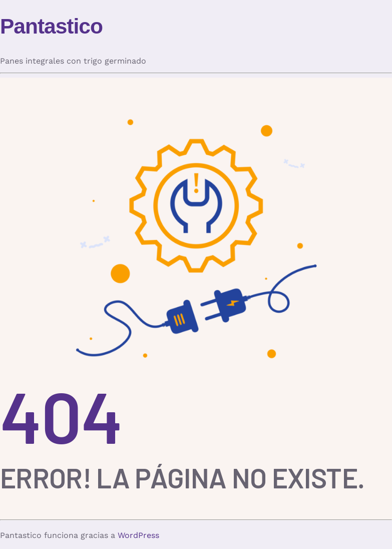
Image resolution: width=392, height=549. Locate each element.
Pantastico (51, 26)
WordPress (138, 535)
